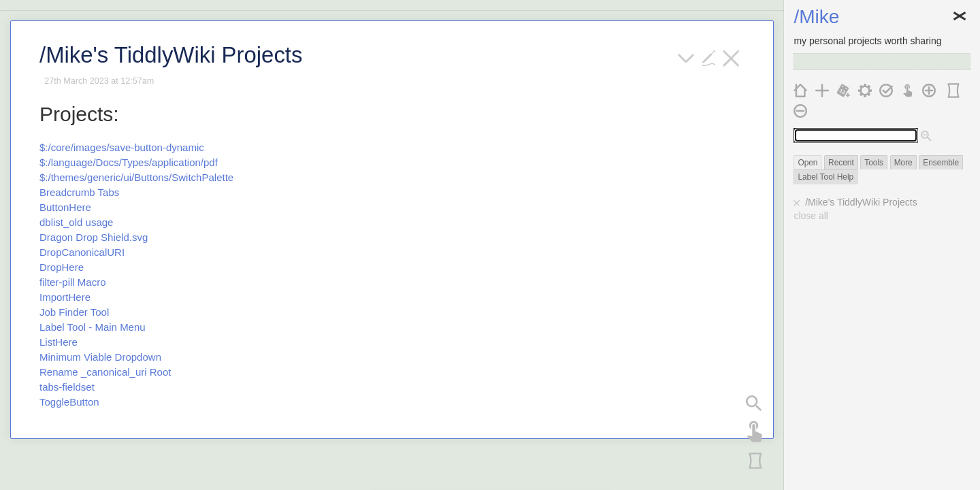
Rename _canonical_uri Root (105, 372)
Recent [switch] (841, 163)
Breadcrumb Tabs (79, 192)
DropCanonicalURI (82, 252)
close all (811, 216)
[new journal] (844, 89)
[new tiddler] (822, 89)
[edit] (709, 57)
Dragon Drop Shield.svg (94, 237)
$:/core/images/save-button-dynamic (122, 147)
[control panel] (865, 89)
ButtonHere (65, 207)
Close (960, 17)
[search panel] (754, 402)
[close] (731, 57)
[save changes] (886, 89)
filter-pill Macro (73, 282)
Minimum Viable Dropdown (100, 357)
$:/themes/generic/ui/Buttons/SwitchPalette (136, 177)
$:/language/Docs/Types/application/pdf (129, 162)
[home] (801, 89)
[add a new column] (929, 89)
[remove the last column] (801, 110)
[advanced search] (926, 136)
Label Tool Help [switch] (826, 177)
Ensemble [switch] (941, 163)
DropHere (62, 267)
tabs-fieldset (67, 387)
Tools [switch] (874, 163)
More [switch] (903, 163)
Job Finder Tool (74, 312)
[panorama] (754, 459)
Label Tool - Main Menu (93, 327)
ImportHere (65, 297)
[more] (686, 57)
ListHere (59, 342)
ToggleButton (69, 402)
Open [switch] (807, 163)
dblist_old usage (76, 222)
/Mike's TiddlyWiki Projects (861, 202)
